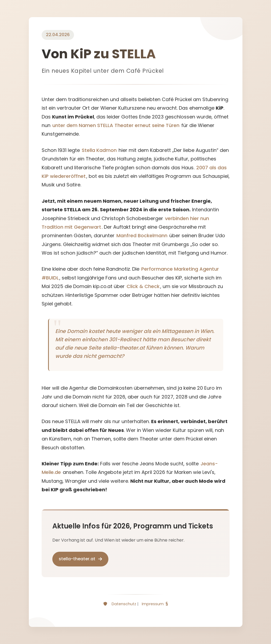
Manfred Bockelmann (142, 235)
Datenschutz (124, 604)
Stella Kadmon (99, 150)
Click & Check (143, 286)
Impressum (153, 604)
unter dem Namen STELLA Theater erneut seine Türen (116, 125)
